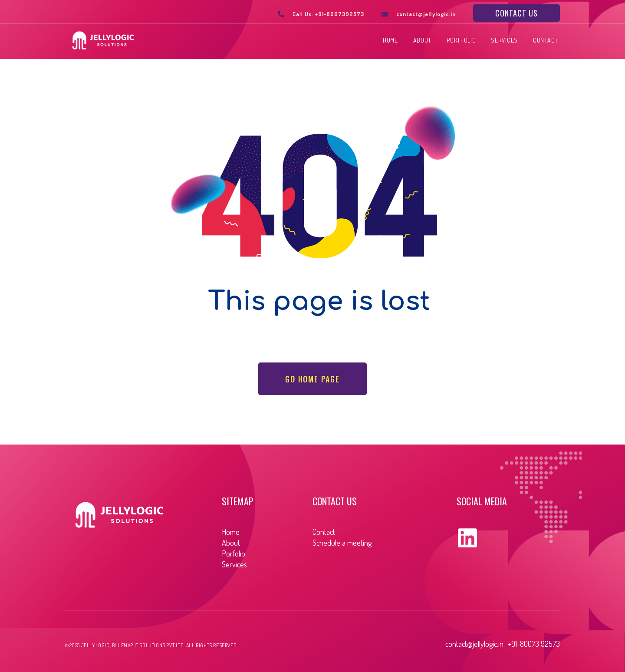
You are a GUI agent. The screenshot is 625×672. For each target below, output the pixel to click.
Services (504, 40)
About (423, 40)
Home (390, 40)
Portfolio (461, 40)
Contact (546, 40)
